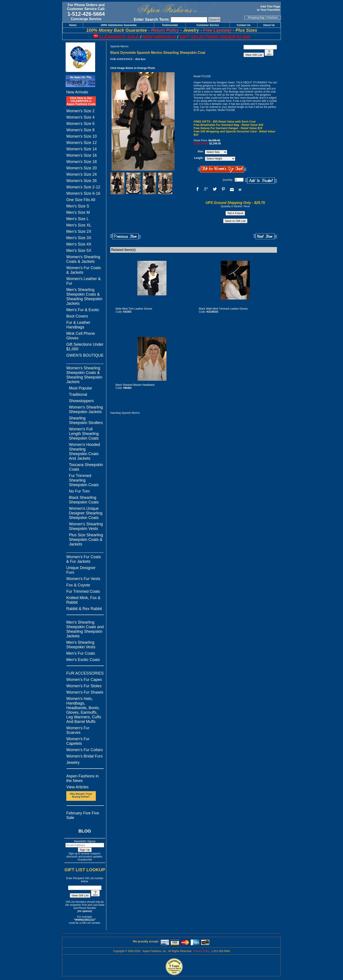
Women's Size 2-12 (83, 187)
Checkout (272, 18)
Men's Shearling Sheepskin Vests (81, 645)
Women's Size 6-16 (83, 193)
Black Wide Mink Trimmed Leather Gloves (223, 309)
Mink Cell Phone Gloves (81, 336)
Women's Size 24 (81, 174)
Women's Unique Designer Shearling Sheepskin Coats (86, 513)
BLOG (85, 831)
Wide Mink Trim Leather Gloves (134, 309)
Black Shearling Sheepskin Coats (84, 500)
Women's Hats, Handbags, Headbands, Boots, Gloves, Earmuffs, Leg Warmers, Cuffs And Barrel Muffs (84, 710)
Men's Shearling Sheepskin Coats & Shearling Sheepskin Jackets (84, 297)
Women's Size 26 (81, 181)
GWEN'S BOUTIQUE (85, 355)
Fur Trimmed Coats (83, 591)
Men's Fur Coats (81, 653)
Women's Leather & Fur (83, 281)
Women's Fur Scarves (78, 730)
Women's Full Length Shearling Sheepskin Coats (84, 434)
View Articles (77, 787)
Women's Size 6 (80, 124)
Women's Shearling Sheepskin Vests (86, 526)
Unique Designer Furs (81, 570)
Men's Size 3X (79, 238)
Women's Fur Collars (85, 750)
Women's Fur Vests (83, 579)
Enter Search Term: (152, 19)
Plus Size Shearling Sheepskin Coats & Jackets (86, 540)
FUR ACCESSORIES (85, 673)
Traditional (78, 394)
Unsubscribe (85, 860)
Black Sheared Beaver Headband (135, 385)
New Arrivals (77, 92)
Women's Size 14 (81, 149)
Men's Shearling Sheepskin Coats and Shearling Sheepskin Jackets (85, 629)
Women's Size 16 (81, 155)
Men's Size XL (79, 225)
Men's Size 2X (79, 231)
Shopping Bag (256, 18)
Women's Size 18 (81, 162)
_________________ (85, 362)
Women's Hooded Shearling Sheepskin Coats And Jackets (84, 451)
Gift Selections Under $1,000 (85, 347)
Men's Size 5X (79, 251)
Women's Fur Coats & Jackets (84, 270)
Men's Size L (77, 219)
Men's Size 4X (79, 244)
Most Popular (80, 388)
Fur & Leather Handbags (78, 325)
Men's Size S (78, 206)
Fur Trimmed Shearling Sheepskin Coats (84, 480)
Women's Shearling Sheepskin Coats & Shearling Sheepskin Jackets (84, 375)
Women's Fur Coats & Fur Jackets (84, 559)
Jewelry (73, 763)
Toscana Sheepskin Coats (86, 467)
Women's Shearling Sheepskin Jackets (86, 409)
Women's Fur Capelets (78, 741)
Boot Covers (77, 316)
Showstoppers (81, 401)
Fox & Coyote (78, 585)
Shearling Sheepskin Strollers (86, 420)
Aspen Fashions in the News (82, 778)
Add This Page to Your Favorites (269, 8)
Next (265, 236)
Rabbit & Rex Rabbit (84, 609)
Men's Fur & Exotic (83, 310)
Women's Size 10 (81, 136)
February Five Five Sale (83, 815)
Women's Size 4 (80, 117)
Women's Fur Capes (84, 680)
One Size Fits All (81, 200)
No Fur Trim (79, 491)
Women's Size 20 (81, 168)
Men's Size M (78, 212)
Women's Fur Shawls (85, 692)
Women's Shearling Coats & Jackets (83, 259)
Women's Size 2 (80, 111)
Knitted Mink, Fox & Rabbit (83, 600)
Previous (126, 236)
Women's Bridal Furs (84, 756)
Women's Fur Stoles (84, 686)
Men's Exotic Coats (83, 660)
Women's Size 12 (81, 143)
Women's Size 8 (80, 130)
